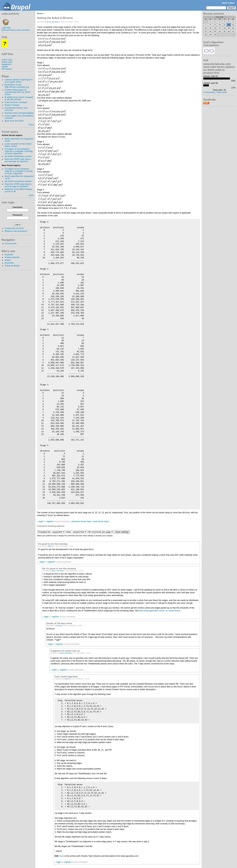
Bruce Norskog (53, 22)
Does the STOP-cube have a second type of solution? (18, 160)
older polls (222, 92)
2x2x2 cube (7, 60)
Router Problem (12, 105)
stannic (67, 679)
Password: (18, 215)
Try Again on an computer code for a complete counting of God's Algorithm (19, 151)
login (41, 521)
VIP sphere (7, 69)
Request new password (16, 231)
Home (40, 13)
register (50, 521)
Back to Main (228, 3)
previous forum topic (82, 521)
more (31, 125)
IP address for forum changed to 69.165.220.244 (19, 98)
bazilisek (9, 255)
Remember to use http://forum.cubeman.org (17, 86)
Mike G (51, 546)
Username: (18, 207)
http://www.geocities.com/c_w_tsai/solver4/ (160, 611)
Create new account (14, 228)
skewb (5, 67)
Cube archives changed (16, 102)
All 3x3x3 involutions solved (18, 156)
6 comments (209, 92)
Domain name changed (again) (19, 113)
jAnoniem (9, 263)
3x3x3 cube (7, 62)
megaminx (7, 64)
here (62, 856)
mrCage (59, 626)
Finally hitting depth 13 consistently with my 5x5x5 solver (18, 92)
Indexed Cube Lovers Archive (16, 30)
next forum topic (101, 521)
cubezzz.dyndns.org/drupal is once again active (19, 81)
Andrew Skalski (12, 257)
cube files (6, 27)
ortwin (8, 260)
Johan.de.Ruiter (12, 266)
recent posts (11, 244)
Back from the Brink (14, 121)
